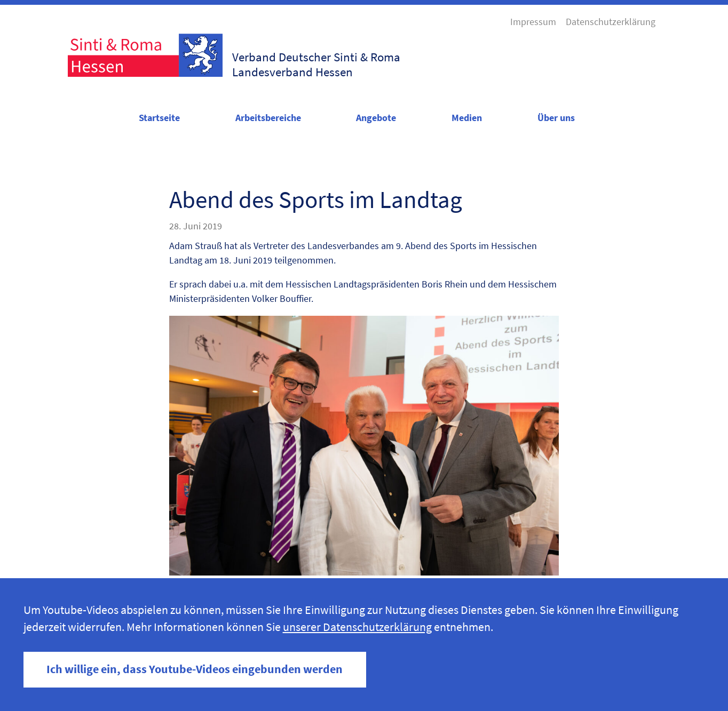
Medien (467, 118)
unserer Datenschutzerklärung (357, 627)
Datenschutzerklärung (611, 22)
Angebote (376, 118)
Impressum (533, 22)
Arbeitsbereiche (268, 118)
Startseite (159, 118)
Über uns (556, 118)
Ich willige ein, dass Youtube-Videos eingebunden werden (195, 669)
